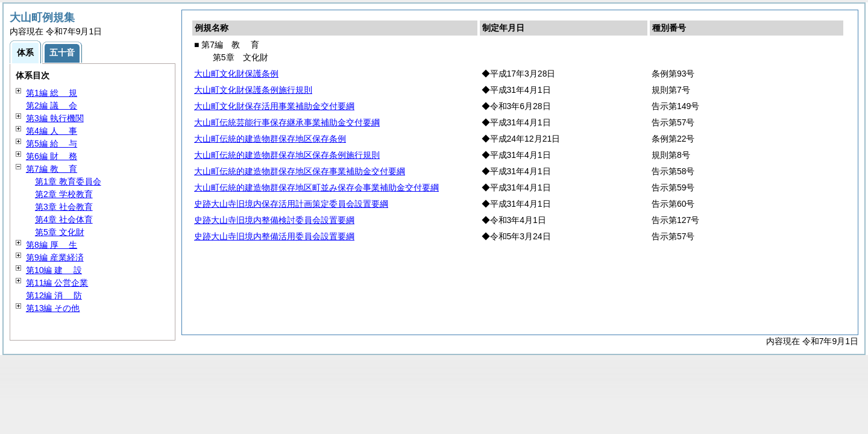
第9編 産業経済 (55, 257)
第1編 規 (52, 93)
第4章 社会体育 (64, 219)
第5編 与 (52, 143)
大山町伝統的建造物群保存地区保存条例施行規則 (287, 155)
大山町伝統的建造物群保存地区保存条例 (270, 139)
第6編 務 (52, 156)
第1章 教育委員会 (68, 181)
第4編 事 (52, 131)
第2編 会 (52, 105)
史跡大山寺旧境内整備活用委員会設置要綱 (274, 236)
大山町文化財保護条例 (236, 74)
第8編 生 (52, 245)
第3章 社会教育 (64, 207)
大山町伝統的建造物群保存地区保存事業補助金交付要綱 (300, 171)
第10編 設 (54, 270)
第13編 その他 (53, 308)
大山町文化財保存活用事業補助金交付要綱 (274, 106)
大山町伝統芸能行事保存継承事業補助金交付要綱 (287, 122)
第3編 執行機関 (55, 118)
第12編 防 (54, 295)
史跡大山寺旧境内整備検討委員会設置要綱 (274, 220)
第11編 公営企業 (57, 283)
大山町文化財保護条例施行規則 (253, 90)
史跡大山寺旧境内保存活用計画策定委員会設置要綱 (291, 204)
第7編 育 (52, 169)
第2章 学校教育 (64, 194)
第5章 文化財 (60, 232)
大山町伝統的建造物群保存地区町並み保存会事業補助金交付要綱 (316, 187)
